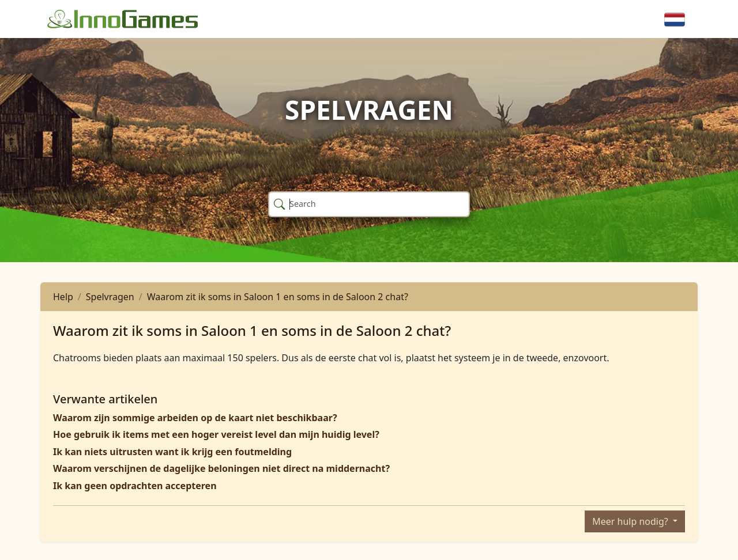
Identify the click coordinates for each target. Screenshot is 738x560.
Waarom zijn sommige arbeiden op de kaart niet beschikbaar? (195, 418)
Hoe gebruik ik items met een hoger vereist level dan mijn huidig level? (216, 434)
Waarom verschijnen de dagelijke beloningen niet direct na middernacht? (221, 468)
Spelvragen (110, 297)
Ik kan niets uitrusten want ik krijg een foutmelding (172, 452)
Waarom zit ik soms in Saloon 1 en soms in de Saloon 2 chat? (278, 297)
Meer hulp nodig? (631, 521)
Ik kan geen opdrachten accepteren (135, 486)
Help (63, 297)
